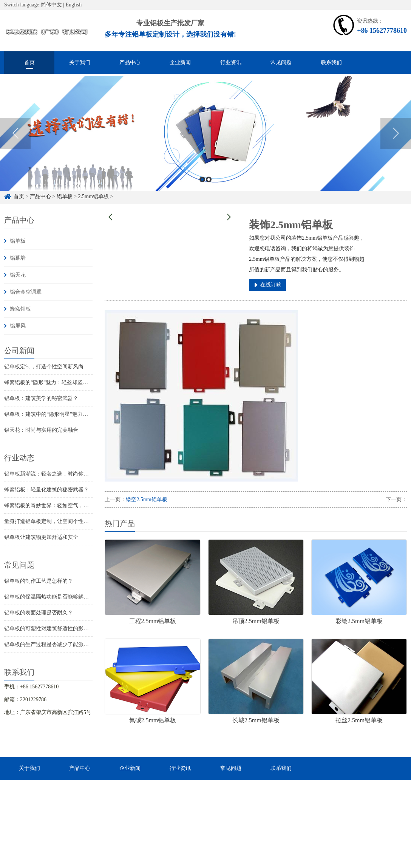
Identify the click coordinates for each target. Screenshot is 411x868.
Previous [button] (15, 141)
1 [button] (202, 187)
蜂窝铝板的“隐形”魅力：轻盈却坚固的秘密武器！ (62, 382)
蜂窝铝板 (20, 309)
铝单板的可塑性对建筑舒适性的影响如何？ (54, 629)
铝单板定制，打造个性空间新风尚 (44, 367)
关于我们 (80, 62)
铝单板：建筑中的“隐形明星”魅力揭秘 (49, 414)
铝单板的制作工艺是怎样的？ (39, 581)
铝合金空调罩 (26, 292)
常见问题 (281, 62)
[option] (205, 141)
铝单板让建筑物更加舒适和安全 (41, 537)
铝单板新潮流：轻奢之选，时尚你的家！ (52, 474)
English (74, 5)
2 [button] (209, 187)
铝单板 (18, 241)
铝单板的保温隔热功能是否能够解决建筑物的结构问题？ (70, 597)
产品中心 (130, 62)
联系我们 (331, 62)
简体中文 (51, 5)
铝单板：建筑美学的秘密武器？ (41, 398)
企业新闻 (180, 62)
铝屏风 (18, 326)
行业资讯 (231, 62)
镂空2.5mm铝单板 (146, 499)
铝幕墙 (18, 258)
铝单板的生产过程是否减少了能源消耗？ (52, 644)
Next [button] (396, 141)
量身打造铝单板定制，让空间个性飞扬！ (52, 521)
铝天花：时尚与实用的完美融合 (41, 430)
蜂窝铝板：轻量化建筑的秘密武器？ (46, 490)
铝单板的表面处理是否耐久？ (39, 613)
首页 (29, 62)
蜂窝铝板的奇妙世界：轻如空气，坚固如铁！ (57, 506)
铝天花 (18, 275)
